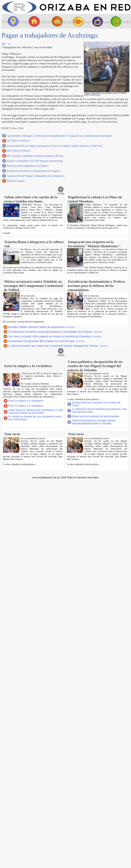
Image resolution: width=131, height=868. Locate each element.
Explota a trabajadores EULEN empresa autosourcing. (35, 161)
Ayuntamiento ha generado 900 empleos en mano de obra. (46, 341)
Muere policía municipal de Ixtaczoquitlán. (96, 416)
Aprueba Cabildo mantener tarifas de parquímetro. (41, 327)
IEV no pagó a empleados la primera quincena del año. (35, 156)
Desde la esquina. (16, 181)
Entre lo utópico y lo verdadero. (26, 401)
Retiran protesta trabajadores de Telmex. (28, 166)
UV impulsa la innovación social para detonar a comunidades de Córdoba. (55, 332)
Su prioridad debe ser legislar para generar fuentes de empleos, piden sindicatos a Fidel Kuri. (55, 146)
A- (9, 44)
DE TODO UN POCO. (19, 141)
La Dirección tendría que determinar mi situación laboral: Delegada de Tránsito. (58, 346)
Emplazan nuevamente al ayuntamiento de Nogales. (34, 171)
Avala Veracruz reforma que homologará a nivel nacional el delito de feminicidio (36, 411)
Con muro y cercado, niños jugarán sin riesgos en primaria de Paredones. (55, 336)
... (12, 233)
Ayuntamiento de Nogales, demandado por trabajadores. (36, 176)
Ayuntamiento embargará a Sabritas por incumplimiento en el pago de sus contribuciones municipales (59, 136)
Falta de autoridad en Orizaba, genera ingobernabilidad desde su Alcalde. (94, 422)
